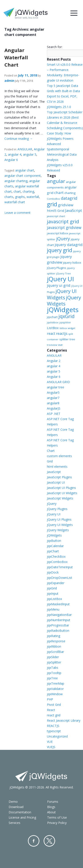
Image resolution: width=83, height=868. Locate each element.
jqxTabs (53, 668)
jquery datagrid (69, 245)
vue (60, 345)
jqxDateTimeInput (60, 567)
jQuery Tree (64, 273)
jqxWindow (55, 694)
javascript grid (63, 221)
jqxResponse (56, 641)
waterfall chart (15, 202)
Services (14, 823)
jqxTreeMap (56, 683)
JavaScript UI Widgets (62, 493)
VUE (50, 742)
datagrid (69, 198)
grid (52, 204)
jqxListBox (54, 599)
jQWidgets (63, 310)
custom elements (59, 456)
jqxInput (53, 593)
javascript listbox (58, 233)
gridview (66, 205)
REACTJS (53, 726)
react (51, 333)
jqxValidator (55, 689)
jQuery (63, 239)
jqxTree (52, 678)
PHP (50, 699)
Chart (51, 451)
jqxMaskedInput (58, 604)
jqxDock (53, 572)
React (51, 710)
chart (17, 191)
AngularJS (54, 408)
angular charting (16, 181)
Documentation (20, 812)
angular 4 (15, 154)
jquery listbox (72, 263)
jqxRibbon (54, 646)
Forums (53, 802)
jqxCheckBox (56, 556)
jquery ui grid (59, 285)
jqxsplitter (65, 322)
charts (9, 197)
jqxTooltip (54, 673)
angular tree (56, 387)
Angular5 (53, 392)
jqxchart (52, 317)
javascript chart (56, 216)
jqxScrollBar (55, 652)
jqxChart (53, 551)
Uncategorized (57, 736)
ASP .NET (54, 414)
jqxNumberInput (59, 620)
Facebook (34, 841)
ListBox (53, 328)
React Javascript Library (64, 720)
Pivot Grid (54, 705)
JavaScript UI (56, 482)
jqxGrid (67, 316)
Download (16, 807)
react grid (54, 715)
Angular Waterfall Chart (16, 57)
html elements (57, 467)
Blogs (51, 807)
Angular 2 (54, 361)
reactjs (62, 333)
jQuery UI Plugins (59, 519)
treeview (52, 345)
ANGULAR (25, 149)
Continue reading (19, 139)
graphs (20, 197)
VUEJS (51, 747)
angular (56, 181)
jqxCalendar (55, 546)
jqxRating (54, 636)
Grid (50, 461)
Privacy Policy (57, 823)
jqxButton (54, 541)
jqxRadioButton (58, 631)
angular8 (53, 403)
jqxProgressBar (58, 625)
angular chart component (23, 176)
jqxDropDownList (60, 578)
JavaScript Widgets (60, 498)
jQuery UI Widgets (62, 294)
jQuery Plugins (57, 268)
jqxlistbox (53, 322)
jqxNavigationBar (59, 615)
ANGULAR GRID (58, 382)
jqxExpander (56, 583)
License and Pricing (22, 817)
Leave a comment (17, 213)
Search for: (55, 47)
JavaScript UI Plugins (61, 488)
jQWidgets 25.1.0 (59, 107)
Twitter (49, 841)
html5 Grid (56, 210)
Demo (13, 802)
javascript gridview (64, 227)
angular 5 (30, 154)
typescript (54, 731)
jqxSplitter (54, 662)
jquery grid (60, 250)
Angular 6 (11, 160)
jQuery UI (60, 279)
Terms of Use (57, 817)
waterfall (33, 197)
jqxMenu (53, 609)
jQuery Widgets (64, 300)
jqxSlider (53, 657)
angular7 (53, 398)
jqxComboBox (57, 562)
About (51, 812)
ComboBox (53, 199)
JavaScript (73, 210)
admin (9, 81)
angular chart (25, 170)
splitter (64, 339)
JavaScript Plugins (59, 477)
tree (72, 339)
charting (28, 191)
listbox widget (67, 328)
